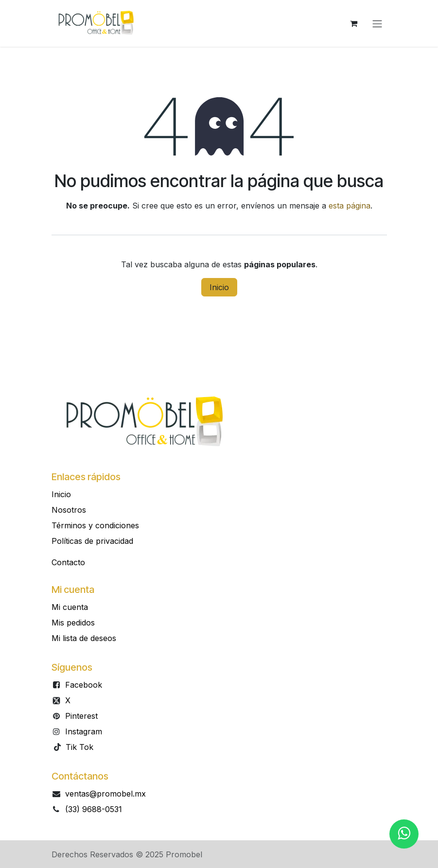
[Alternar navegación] (377, 23)
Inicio (219, 287)
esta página (350, 206)
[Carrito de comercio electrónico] (354, 23)
